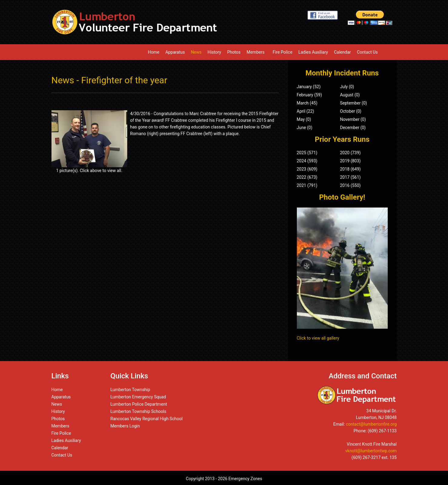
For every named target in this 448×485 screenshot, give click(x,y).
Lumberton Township (130, 390)
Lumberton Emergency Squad (138, 397)
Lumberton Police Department (139, 404)
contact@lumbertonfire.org (371, 424)
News (196, 52)
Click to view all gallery (318, 338)
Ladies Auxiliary (313, 52)
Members (257, 52)
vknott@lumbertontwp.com (371, 451)
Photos (234, 52)
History (214, 52)
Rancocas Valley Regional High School (147, 419)
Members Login (125, 426)
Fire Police (282, 52)
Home (154, 52)
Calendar (343, 52)
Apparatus (175, 52)
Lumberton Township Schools (139, 411)
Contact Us (367, 52)
